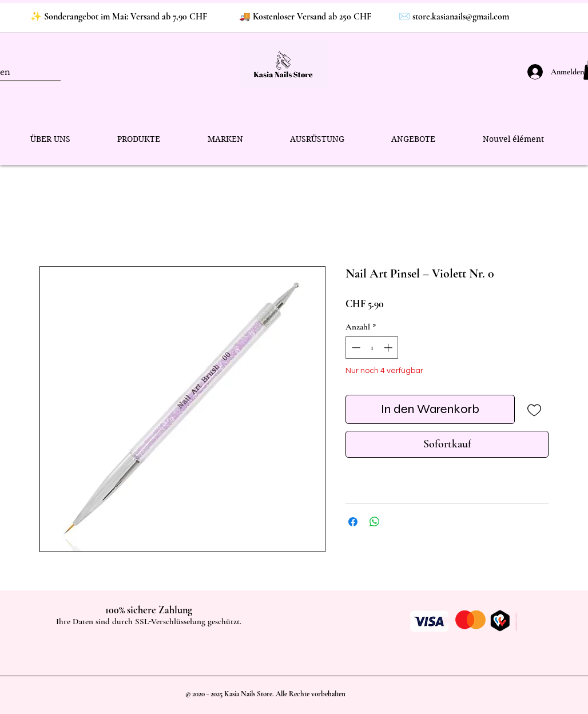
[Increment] (389, 348)
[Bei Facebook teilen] (353, 522)
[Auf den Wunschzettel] (534, 409)
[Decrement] (355, 348)
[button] (139, 139)
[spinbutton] (372, 348)
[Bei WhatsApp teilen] (375, 522)
